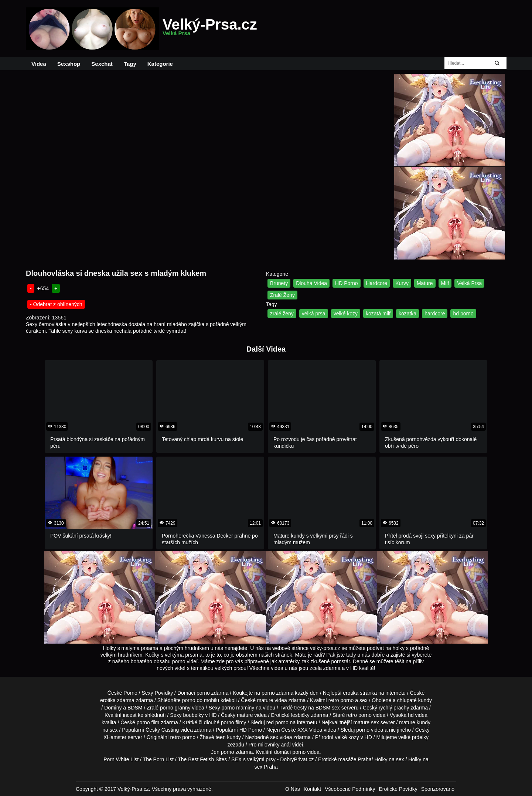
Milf (445, 283)
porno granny (175, 708)
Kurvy (402, 283)
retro (175, 737)
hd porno (463, 314)
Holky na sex (389, 759)
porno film (148, 722)
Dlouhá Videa (311, 283)
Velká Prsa (469, 283)
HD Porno (346, 283)
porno (203, 693)
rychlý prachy (394, 708)
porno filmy (233, 722)
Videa (39, 64)
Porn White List (121, 759)
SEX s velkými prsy (253, 759)
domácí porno (290, 752)
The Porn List (158, 759)
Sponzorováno (438, 789)
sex (274, 737)
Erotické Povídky (398, 789)
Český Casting (162, 730)
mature (265, 700)
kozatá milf (378, 314)
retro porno (341, 700)
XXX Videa (310, 730)
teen (220, 737)
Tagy (130, 64)
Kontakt (312, 789)
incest (130, 715)
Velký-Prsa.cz (210, 29)
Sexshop (69, 64)
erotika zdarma (117, 700)
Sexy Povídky (157, 693)
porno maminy (238, 708)
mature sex (366, 722)
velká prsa (314, 314)
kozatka (407, 314)
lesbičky (300, 715)
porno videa (370, 730)
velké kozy (346, 314)
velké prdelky (413, 737)
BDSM (135, 708)
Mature (425, 283)
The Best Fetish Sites (202, 759)
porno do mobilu (201, 700)
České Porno (122, 693)
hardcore (435, 314)
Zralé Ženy (282, 295)
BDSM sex (328, 708)
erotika (351, 693)
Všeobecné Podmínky (350, 789)
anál (286, 745)
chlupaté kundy (415, 700)
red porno (277, 722)
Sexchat (102, 64)
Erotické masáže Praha (345, 759)
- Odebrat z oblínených (56, 304)
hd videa (418, 715)
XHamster (115, 737)
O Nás (293, 789)
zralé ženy (282, 314)
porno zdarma (277, 693)
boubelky (193, 715)
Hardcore (377, 283)
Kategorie (160, 64)
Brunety (279, 283)
